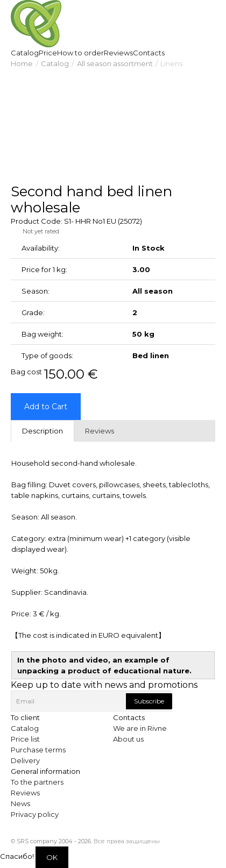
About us (128, 739)
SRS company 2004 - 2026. (54, 841)
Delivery (25, 760)
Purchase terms (38, 750)
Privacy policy (35, 814)
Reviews (25, 793)
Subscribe (149, 701)
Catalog (55, 63)
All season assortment (115, 63)
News (20, 803)
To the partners (37, 782)
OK (52, 857)
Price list (25, 739)
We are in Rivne (140, 728)
